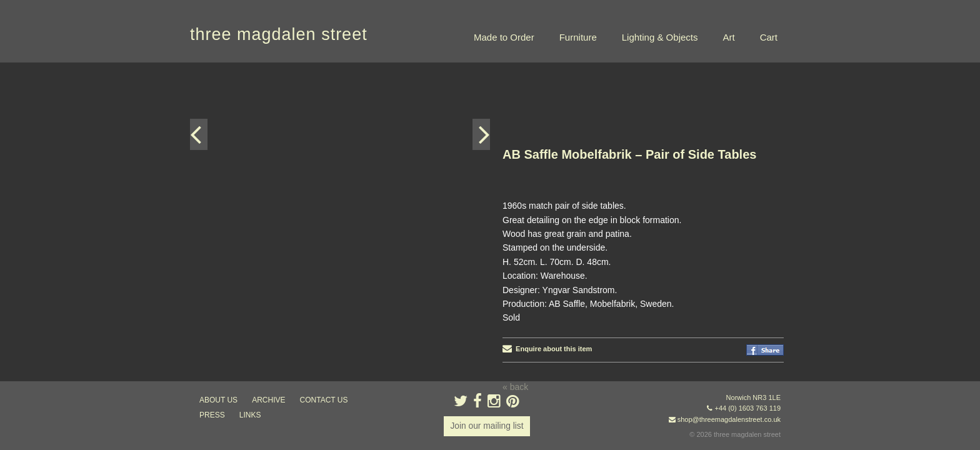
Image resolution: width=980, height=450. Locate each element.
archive (268, 400)
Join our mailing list (487, 426)
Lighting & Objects (660, 37)
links (250, 415)
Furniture (578, 37)
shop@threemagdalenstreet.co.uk (729, 419)
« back (515, 324)
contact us (324, 400)
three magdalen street (279, 34)
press (212, 415)
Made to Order (504, 37)
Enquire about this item (547, 286)
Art (728, 37)
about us (218, 400)
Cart (769, 37)
